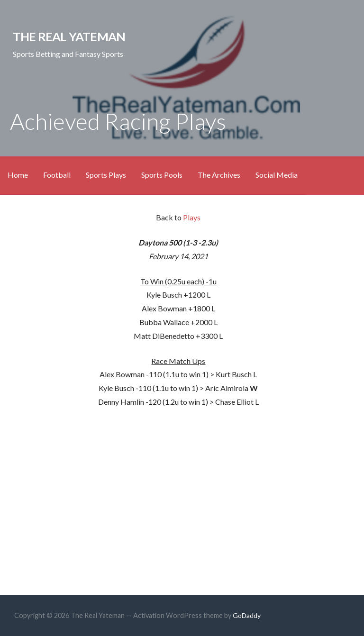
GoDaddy (247, 615)
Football (57, 175)
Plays (192, 217)
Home (18, 175)
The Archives (219, 175)
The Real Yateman (69, 36)
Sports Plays (106, 175)
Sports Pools (162, 175)
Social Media (277, 175)
